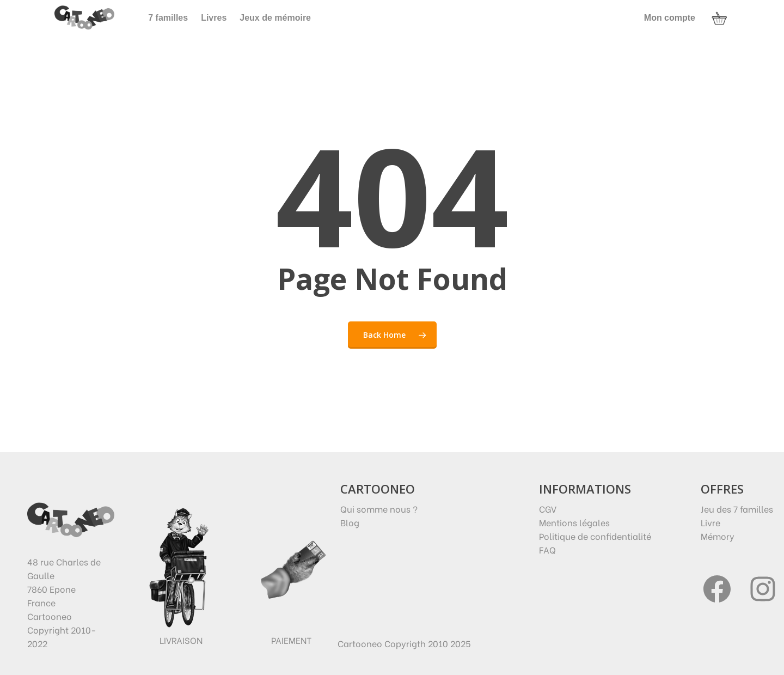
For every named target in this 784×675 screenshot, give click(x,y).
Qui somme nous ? (379, 509)
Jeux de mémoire (275, 18)
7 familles (168, 18)
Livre (710, 522)
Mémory (718, 536)
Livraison (181, 640)
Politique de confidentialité (595, 536)
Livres (214, 18)
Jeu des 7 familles (737, 509)
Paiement (291, 640)
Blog (350, 522)
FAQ (547, 549)
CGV (548, 509)
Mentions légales (574, 522)
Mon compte (670, 18)
